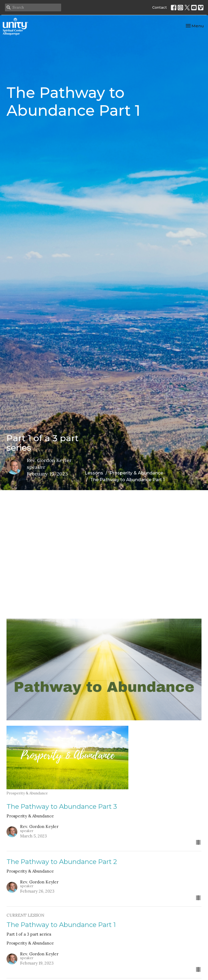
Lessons (94, 473)
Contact (160, 7)
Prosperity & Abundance (136, 473)
